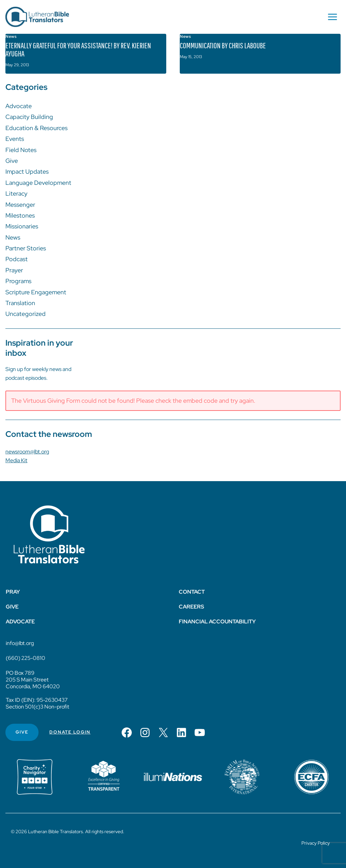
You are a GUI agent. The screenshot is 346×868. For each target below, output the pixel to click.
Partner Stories (26, 248)
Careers (191, 607)
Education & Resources (36, 128)
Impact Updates (27, 171)
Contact (192, 592)
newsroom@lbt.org (27, 452)
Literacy (16, 193)
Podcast (17, 259)
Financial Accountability (217, 622)
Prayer (14, 270)
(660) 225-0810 (26, 658)
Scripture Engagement (36, 292)
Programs (18, 281)
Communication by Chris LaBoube (223, 45)
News (11, 36)
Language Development (38, 183)
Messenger (20, 205)
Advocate (19, 106)
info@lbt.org (20, 643)
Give (12, 161)
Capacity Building (29, 117)
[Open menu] (332, 17)
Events (15, 139)
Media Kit (16, 460)
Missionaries (22, 226)
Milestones (20, 215)
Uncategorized (26, 314)
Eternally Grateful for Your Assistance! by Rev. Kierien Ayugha (78, 49)
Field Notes (21, 150)
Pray (13, 592)
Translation (20, 303)
